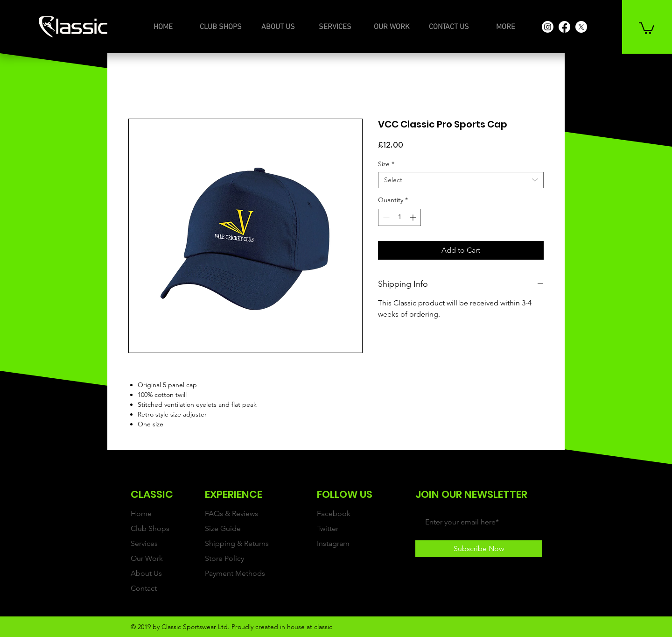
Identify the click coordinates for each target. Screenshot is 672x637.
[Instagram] (548, 27)
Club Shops (150, 528)
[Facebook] (564, 27)
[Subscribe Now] (479, 549)
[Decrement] (385, 217)
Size (386, 164)
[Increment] (414, 217)
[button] (647, 28)
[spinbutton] (399, 217)
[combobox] (461, 180)
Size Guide (223, 528)
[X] (581, 27)
